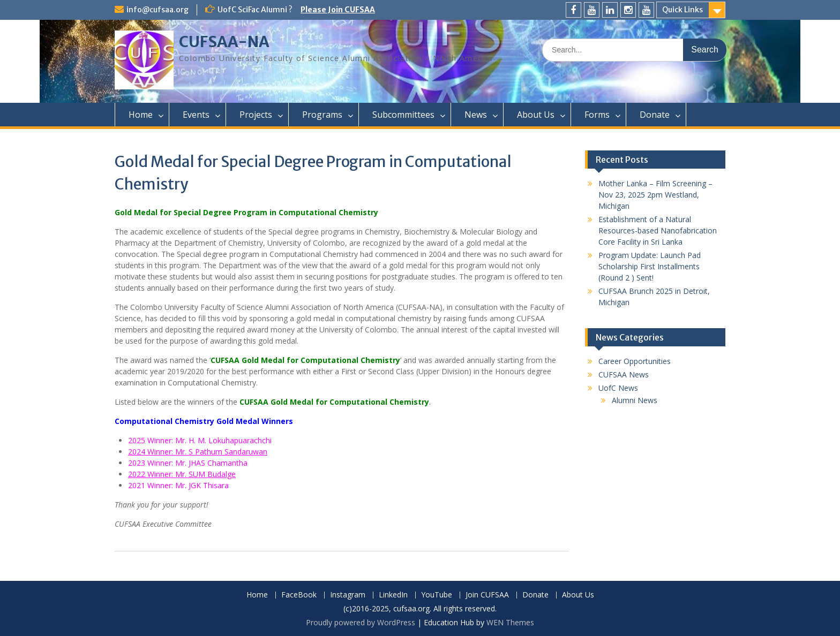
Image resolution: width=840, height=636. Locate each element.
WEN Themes (510, 622)
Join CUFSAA (487, 595)
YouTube (437, 595)
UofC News (618, 388)
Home (141, 115)
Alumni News (635, 400)
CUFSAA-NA (224, 42)
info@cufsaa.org (157, 10)
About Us (536, 115)
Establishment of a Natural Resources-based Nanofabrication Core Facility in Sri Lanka (658, 230)
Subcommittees (403, 115)
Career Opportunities (635, 361)
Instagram (348, 595)
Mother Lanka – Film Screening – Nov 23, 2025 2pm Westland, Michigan (655, 195)
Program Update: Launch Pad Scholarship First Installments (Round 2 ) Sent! (650, 266)
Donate (655, 115)
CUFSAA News (624, 374)
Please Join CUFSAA (338, 10)
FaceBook (299, 595)
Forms (597, 115)
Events (196, 115)
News (476, 115)
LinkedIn (393, 595)
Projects (256, 115)
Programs (322, 115)
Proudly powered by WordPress (361, 622)
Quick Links (682, 10)
